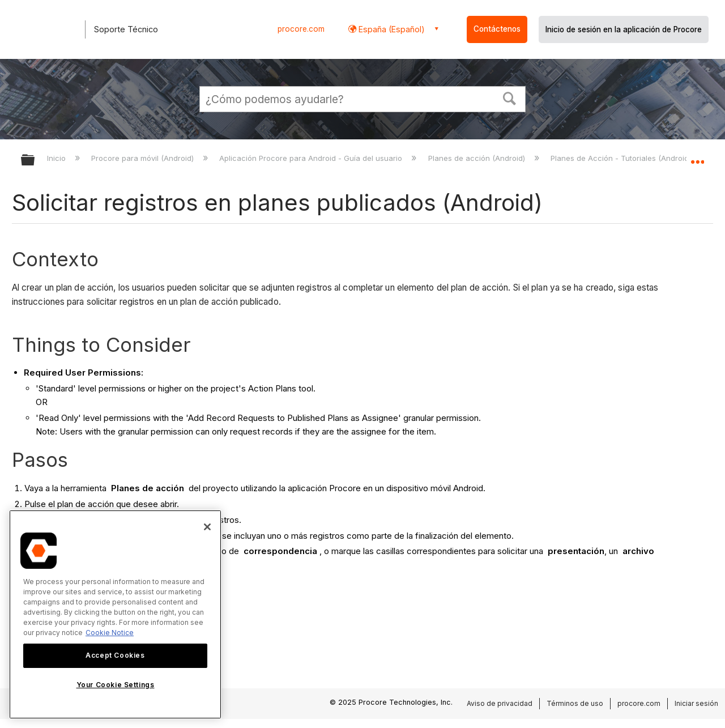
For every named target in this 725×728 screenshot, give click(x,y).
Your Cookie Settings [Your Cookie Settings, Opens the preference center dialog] (116, 685)
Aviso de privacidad (500, 703)
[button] (510, 97)
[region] (115, 614)
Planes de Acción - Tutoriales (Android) (622, 158)
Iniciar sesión (696, 703)
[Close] (207, 527)
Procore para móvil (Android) (144, 158)
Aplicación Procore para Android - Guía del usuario (312, 158)
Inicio (57, 158)
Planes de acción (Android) (478, 158)
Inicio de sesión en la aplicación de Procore (624, 29)
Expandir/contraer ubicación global (697, 157)
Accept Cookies (115, 655)
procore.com (301, 29)
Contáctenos (497, 29)
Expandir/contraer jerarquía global (35, 161)
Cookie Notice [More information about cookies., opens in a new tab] (110, 633)
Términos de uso (575, 703)
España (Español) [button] (391, 29)
